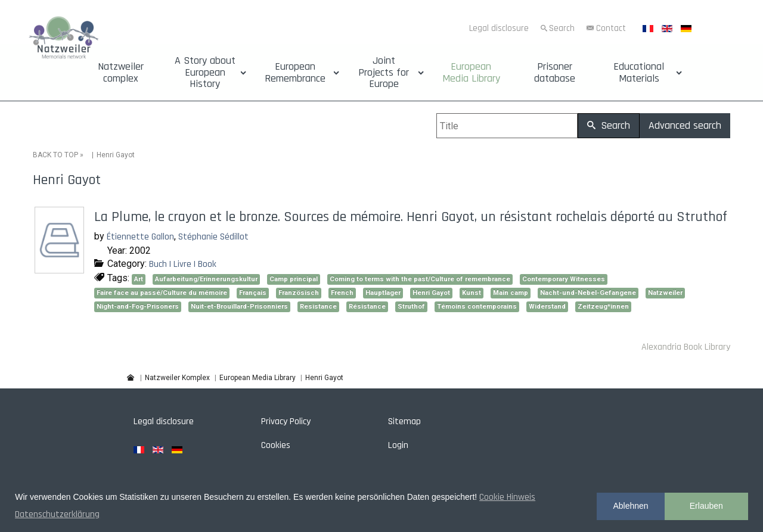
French (342, 293)
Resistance (318, 307)
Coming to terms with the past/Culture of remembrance (420, 279)
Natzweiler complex (121, 73)
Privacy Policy (286, 421)
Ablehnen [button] (630, 506)
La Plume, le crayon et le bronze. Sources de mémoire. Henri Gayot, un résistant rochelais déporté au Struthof (411, 217)
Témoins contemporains (477, 307)
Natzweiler (665, 293)
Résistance (367, 307)
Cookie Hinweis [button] (507, 497)
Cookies (276, 445)
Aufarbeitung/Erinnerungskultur (206, 279)
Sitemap (404, 421)
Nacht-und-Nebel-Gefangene (588, 293)
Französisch (299, 293)
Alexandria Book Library (686, 347)
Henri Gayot (431, 293)
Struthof (411, 307)
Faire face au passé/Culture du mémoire (162, 293)
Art (139, 279)
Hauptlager (383, 293)
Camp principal (294, 279)
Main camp (511, 293)
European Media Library (471, 73)
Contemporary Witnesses (564, 279)
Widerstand (547, 307)
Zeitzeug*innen (603, 307)
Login (398, 445)
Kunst (472, 293)
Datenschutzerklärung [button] (57, 514)
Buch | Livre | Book (183, 264)
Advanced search (685, 125)
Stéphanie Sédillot (213, 237)
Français (253, 293)
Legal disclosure (499, 28)
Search (562, 28)
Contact (611, 28)
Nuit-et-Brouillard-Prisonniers (239, 307)
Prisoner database (555, 73)
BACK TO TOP (55, 155)
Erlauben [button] (706, 506)
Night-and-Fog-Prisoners (138, 307)
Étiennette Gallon (140, 237)
